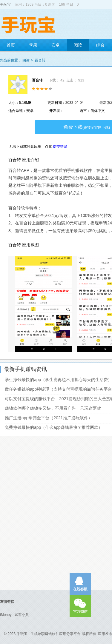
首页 (11, 45)
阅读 (78, 45)
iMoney (6, 615)
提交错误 (60, 147)
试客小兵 (22, 615)
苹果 (33, 45)
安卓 (56, 45)
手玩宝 (5, 4)
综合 (100, 45)
